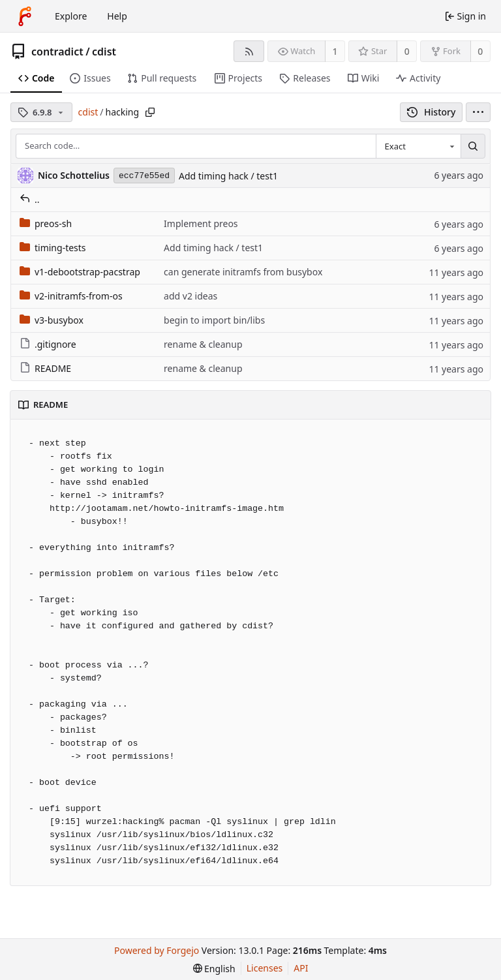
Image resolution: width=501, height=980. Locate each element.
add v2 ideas (190, 296)
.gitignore (48, 344)
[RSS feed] (249, 51)
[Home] (25, 16)
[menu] (478, 112)
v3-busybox (52, 320)
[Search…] (473, 146)
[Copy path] (150, 112)
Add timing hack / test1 (228, 176)
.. (30, 199)
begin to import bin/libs (214, 320)
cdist (104, 52)
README (45, 368)
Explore (71, 16)
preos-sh (46, 223)
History (432, 112)
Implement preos (201, 223)
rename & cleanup (203, 344)
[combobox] (418, 146)
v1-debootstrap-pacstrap (80, 272)
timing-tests (53, 248)
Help (117, 16)
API (301, 968)
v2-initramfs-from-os (71, 296)
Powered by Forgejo (157, 950)
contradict (57, 52)
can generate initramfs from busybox (243, 272)
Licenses (265, 968)
